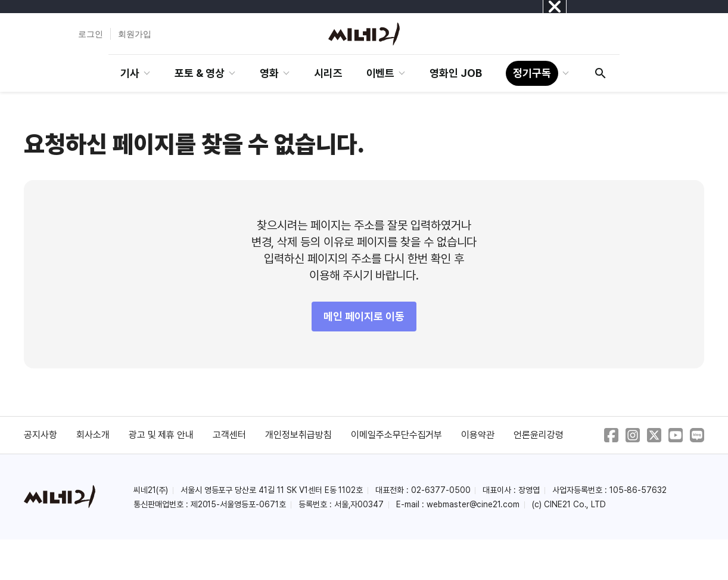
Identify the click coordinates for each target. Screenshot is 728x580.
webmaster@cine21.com (473, 504)
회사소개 (93, 435)
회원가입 (135, 34)
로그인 (91, 34)
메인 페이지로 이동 (364, 316)
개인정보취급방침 (298, 435)
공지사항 (41, 435)
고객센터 (229, 435)
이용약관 (478, 435)
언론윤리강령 (539, 435)
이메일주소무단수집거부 (397, 435)
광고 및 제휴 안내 (161, 435)
